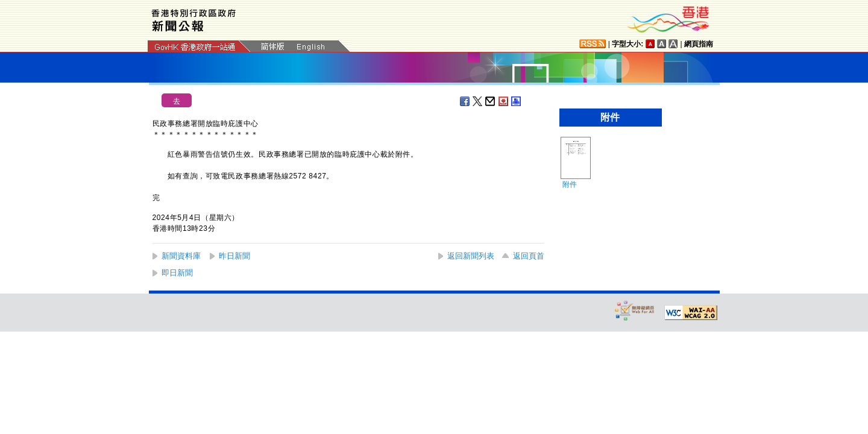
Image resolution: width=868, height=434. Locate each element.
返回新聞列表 (471, 256)
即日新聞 (177, 273)
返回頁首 (529, 256)
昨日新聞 (234, 256)
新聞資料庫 (181, 256)
